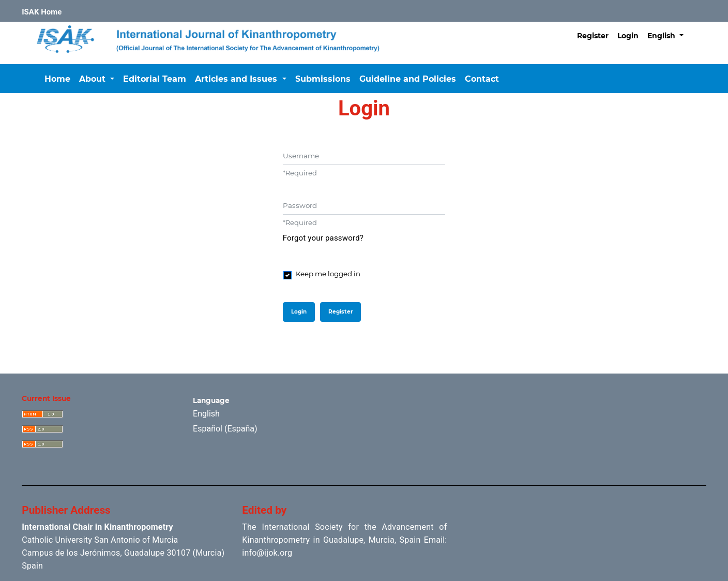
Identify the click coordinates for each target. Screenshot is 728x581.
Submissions (323, 79)
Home (57, 79)
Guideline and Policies (408, 79)
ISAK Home (42, 12)
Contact (482, 79)
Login (628, 36)
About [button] (94, 79)
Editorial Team (155, 79)
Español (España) (225, 429)
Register (593, 36)
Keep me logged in (328, 274)
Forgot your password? (323, 238)
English (669, 35)
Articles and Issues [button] (237, 79)
